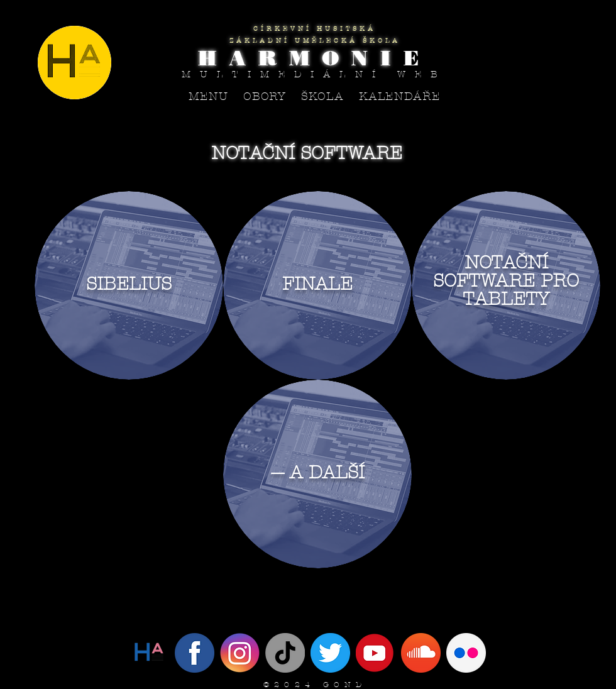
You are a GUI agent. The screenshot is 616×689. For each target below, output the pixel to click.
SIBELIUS (129, 284)
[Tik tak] (285, 653)
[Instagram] (240, 653)
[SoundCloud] (421, 653)
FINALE (317, 284)
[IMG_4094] (330, 653)
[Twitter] (149, 653)
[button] (265, 96)
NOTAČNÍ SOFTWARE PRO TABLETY (506, 281)
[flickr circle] (466, 653)
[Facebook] (195, 653)
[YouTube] (376, 653)
